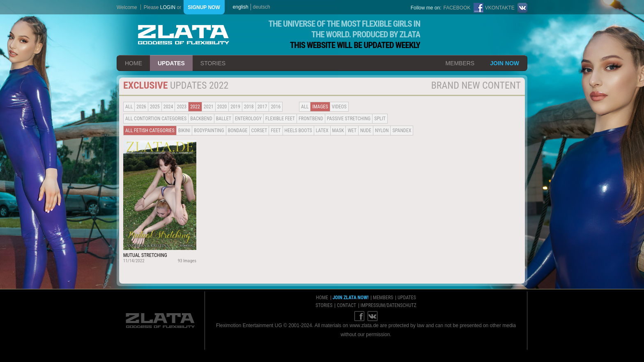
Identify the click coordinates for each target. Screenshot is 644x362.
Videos (339, 107)
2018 (249, 107)
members (460, 63)
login (168, 7)
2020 (222, 107)
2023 (182, 107)
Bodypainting (209, 131)
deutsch (262, 7)
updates (171, 63)
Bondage (238, 131)
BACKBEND (201, 119)
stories (213, 63)
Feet (276, 131)
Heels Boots (298, 131)
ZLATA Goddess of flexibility (184, 35)
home (133, 63)
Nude (366, 131)
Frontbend (311, 119)
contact (346, 305)
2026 (141, 107)
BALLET (224, 119)
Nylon (382, 131)
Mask (338, 131)
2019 (235, 107)
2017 (262, 107)
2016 (276, 107)
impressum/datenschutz (389, 305)
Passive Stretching (349, 119)
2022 (195, 107)
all (129, 107)
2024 (168, 107)
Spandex (402, 131)
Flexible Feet (280, 119)
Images (320, 107)
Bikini (184, 131)
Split (380, 119)
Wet (352, 131)
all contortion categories (156, 119)
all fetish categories (150, 131)
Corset (259, 131)
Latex (322, 131)
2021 (209, 107)
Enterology (248, 119)
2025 (155, 107)
